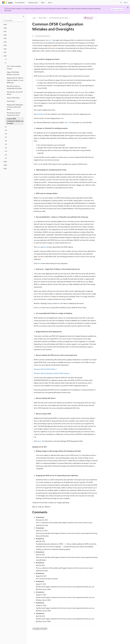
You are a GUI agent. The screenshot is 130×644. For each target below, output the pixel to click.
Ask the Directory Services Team (59, 18)
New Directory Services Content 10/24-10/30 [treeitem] (14, 114)
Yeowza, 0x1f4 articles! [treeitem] (13, 98)
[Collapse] (23, 16)
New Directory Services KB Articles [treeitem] (15, 93)
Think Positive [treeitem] (11, 101)
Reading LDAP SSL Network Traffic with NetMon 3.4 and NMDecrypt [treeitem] (15, 80)
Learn (34, 18)
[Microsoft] (4, 3)
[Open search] (121, 3)
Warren (48, 40)
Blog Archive (43, 18)
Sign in (126, 2)
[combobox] (13, 20)
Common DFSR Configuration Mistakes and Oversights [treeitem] (15, 121)
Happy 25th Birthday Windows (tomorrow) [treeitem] (13, 73)
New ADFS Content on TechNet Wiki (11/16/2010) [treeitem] (14, 87)
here (62, 118)
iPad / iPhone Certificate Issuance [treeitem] (14, 67)
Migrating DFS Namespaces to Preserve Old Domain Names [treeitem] (15, 107)
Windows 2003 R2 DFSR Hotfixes (45, 369)
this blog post (41, 114)
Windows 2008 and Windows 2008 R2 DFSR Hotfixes (51, 373)
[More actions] (96, 18)
